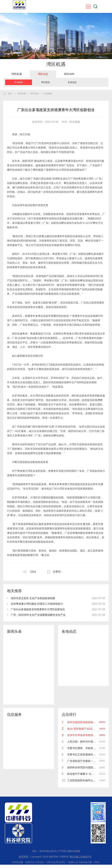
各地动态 (72, 82)
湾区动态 (43, 74)
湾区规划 (45, 82)
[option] (17, 74)
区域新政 (19, 82)
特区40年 (69, 74)
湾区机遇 (17, 74)
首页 (10, 94)
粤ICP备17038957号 (81, 857)
